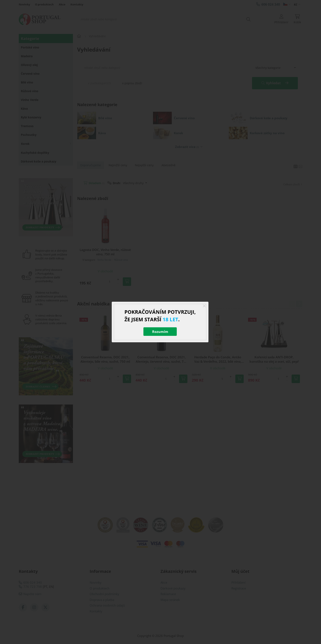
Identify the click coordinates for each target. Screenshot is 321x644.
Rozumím (160, 332)
